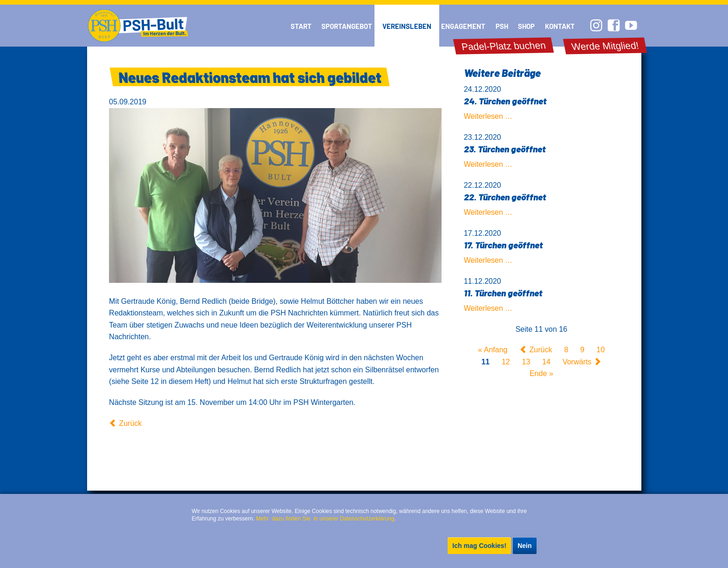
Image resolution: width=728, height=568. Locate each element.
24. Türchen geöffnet (505, 101)
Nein (524, 546)
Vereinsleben (407, 26)
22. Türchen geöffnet (505, 197)
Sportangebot (347, 26)
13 (526, 362)
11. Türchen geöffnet (503, 293)
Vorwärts (577, 362)
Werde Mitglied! (605, 46)
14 (546, 362)
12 (506, 362)
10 (601, 350)
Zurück (130, 423)
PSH (502, 26)
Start (301, 26)
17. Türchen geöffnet (503, 245)
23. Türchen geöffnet (505, 149)
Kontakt (560, 26)
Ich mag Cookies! (479, 546)
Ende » (541, 374)
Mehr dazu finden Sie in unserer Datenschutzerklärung (325, 519)
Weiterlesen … (488, 116)
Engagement (463, 26)
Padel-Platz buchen (504, 46)
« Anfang (493, 350)
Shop (526, 26)
